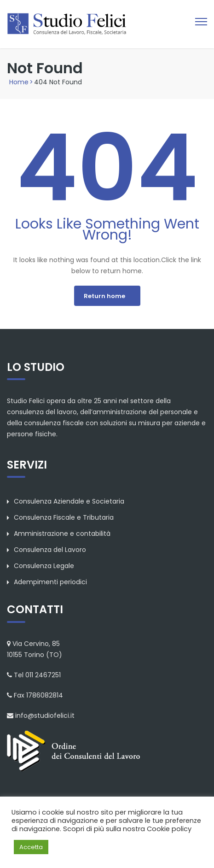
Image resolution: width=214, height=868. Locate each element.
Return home (104, 296)
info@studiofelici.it (45, 716)
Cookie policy (169, 829)
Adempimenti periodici (50, 582)
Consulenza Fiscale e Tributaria (64, 517)
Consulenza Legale (44, 566)
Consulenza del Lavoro (50, 550)
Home (19, 82)
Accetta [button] (31, 847)
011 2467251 (43, 675)
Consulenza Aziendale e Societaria (69, 501)
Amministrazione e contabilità (62, 534)
